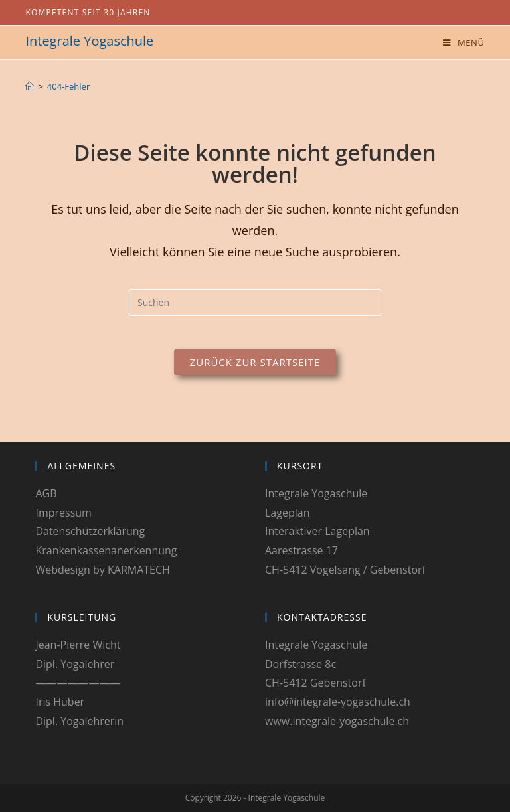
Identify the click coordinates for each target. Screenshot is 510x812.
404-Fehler (68, 86)
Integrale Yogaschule (89, 41)
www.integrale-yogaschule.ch (337, 721)
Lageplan (287, 513)
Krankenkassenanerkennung (106, 550)
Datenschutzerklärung (90, 531)
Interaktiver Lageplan (317, 531)
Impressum (63, 513)
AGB (46, 493)
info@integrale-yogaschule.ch (338, 702)
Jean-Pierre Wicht (78, 645)
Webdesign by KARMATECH (102, 570)
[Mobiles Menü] (464, 42)
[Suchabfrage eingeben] (255, 303)
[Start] (30, 86)
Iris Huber (60, 702)
